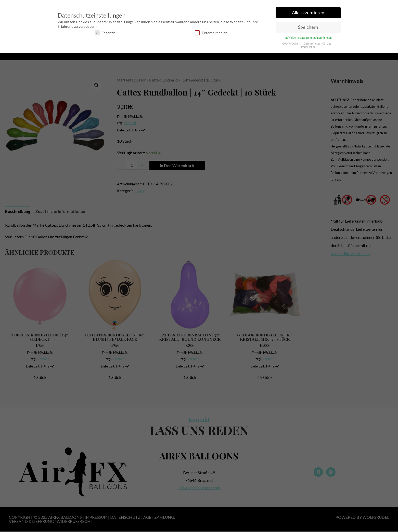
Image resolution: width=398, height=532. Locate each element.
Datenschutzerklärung (318, 41)
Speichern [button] (308, 25)
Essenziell (106, 30)
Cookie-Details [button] (292, 41)
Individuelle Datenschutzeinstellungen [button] (308, 35)
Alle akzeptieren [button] (308, 10)
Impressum (308, 44)
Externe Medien (211, 30)
